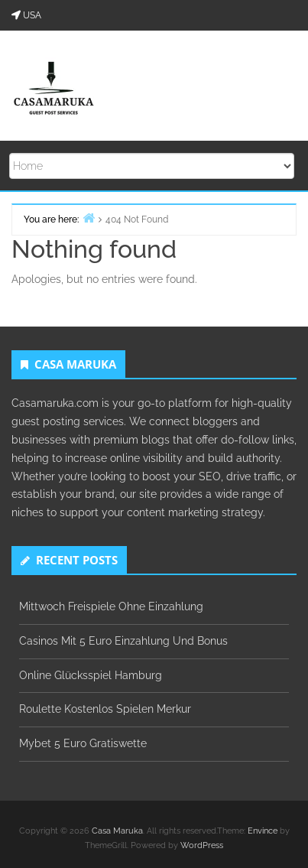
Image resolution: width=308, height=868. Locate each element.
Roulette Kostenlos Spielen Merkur (105, 709)
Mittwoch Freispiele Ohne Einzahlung (111, 606)
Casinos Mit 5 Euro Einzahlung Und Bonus (123, 641)
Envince (263, 831)
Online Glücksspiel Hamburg (91, 675)
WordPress (202, 845)
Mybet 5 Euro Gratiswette (83, 743)
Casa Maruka (117, 831)
